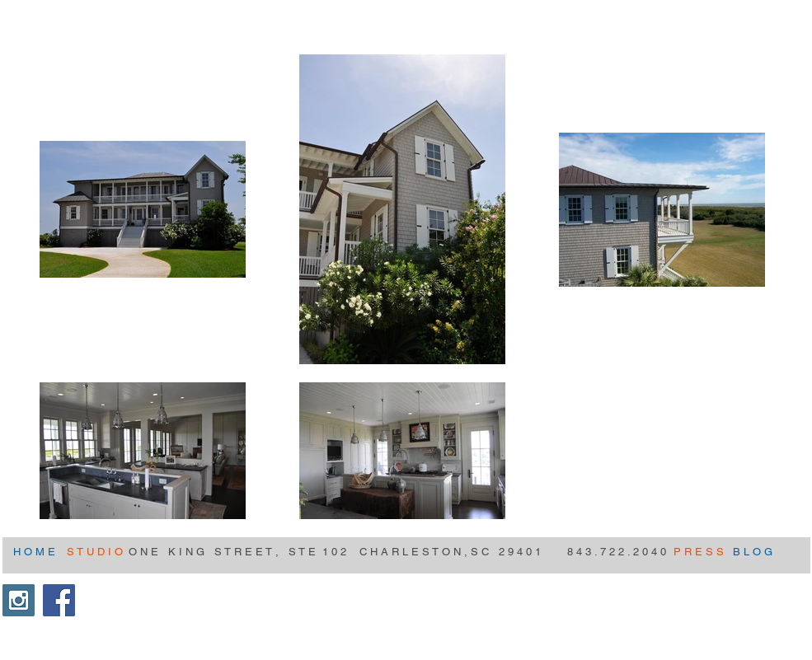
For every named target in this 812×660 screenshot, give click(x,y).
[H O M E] (35, 552)
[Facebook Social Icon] (59, 600)
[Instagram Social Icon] (19, 600)
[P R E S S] (699, 552)
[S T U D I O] (97, 552)
